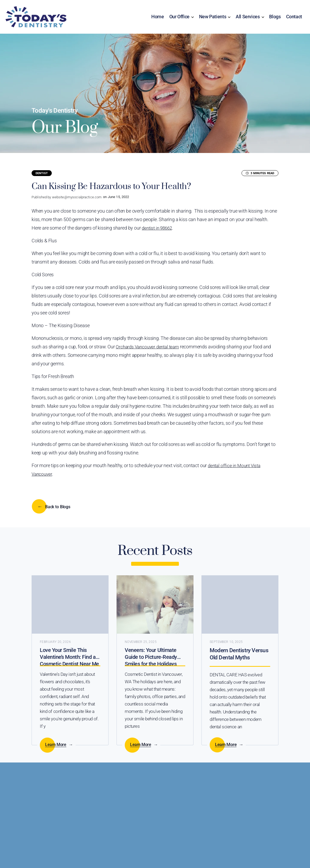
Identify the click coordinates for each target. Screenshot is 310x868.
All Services (248, 17)
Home (158, 17)
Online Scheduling (78, 810)
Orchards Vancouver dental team (149, 347)
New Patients (213, 17)
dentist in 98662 (158, 229)
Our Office (179, 17)
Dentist (42, 174)
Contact (294, 17)
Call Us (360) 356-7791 (207, 810)
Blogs (275, 17)
